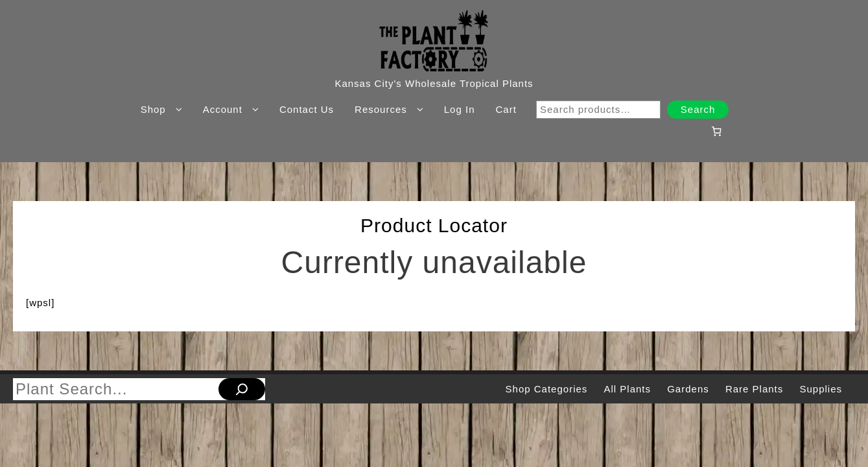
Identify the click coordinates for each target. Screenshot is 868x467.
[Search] (242, 389)
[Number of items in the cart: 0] (717, 131)
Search (698, 109)
